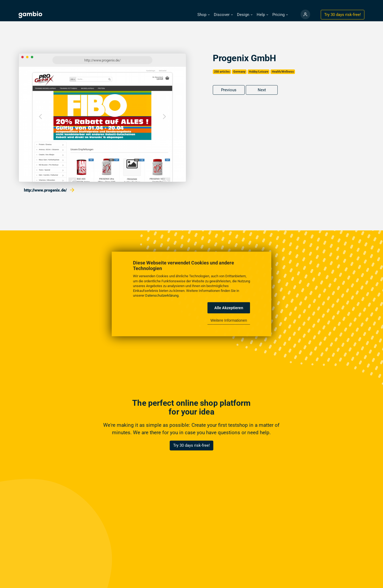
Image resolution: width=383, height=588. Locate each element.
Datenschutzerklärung (162, 295)
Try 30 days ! (343, 15)
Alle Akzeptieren (229, 308)
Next (262, 90)
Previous (229, 90)
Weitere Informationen (229, 320)
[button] (203, 15)
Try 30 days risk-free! (191, 445)
